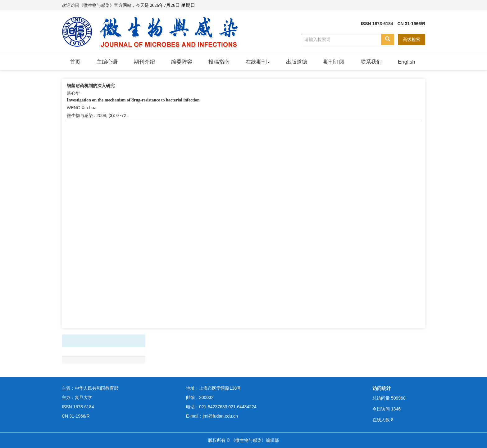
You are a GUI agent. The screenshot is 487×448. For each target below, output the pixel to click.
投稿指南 (219, 62)
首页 (75, 62)
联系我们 (371, 62)
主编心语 (107, 62)
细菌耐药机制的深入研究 (91, 86)
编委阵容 (182, 62)
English (407, 62)
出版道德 (297, 62)
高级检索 (412, 39)
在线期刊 (258, 62)
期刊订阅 (334, 62)
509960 (398, 398)
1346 (396, 409)
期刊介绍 (144, 62)
